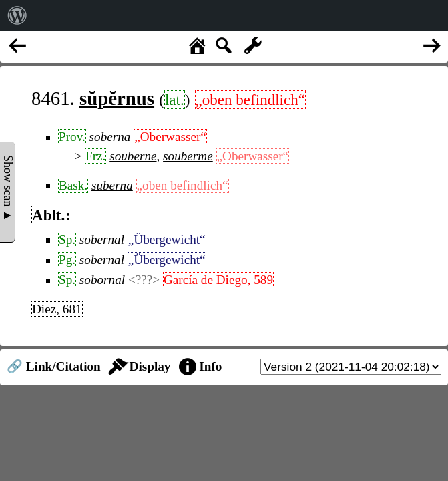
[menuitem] (17, 15)
